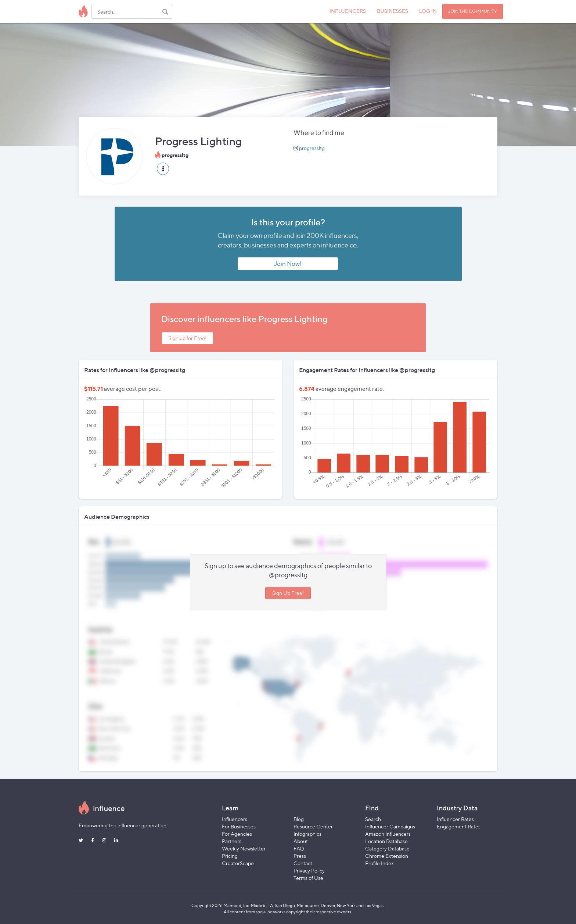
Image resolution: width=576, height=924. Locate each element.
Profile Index (379, 863)
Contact (303, 863)
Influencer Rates (455, 819)
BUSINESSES (393, 11)
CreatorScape (238, 863)
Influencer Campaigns (390, 826)
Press (300, 856)
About (301, 841)
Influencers (235, 819)
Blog (299, 819)
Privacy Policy (309, 871)
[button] (163, 169)
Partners (232, 841)
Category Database (387, 848)
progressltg (312, 148)
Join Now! (288, 264)
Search (373, 819)
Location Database (386, 841)
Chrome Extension (387, 856)
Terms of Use (308, 878)
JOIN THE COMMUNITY (473, 11)
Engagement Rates (459, 826)
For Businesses (239, 826)
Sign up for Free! (188, 338)
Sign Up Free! (288, 593)
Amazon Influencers (388, 834)
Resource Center (313, 826)
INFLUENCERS (348, 11)
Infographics (307, 834)
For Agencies (237, 834)
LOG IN (428, 11)
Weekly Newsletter (244, 848)
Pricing (230, 856)
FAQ (299, 848)
